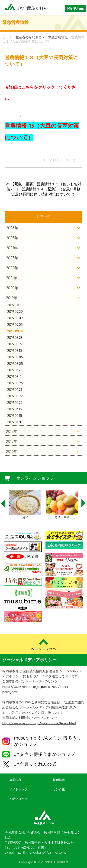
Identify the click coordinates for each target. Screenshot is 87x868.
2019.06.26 (15, 383)
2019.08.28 (15, 338)
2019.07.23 (15, 370)
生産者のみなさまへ (30, 37)
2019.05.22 (15, 396)
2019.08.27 (15, 344)
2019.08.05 (15, 364)
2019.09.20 (15, 312)
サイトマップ (18, 789)
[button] (75, 8)
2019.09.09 (15, 318)
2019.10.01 (14, 305)
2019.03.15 (14, 409)
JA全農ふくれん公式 (35, 764)
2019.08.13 (14, 351)
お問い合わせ (18, 799)
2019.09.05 (15, 325)
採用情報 (59, 780)
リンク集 (59, 789)
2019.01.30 (15, 422)
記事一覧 (44, 216)
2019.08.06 (15, 357)
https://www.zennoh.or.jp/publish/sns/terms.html (39, 723)
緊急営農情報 (58, 37)
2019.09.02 (15, 331)
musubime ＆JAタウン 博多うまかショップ (48, 741)
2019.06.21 (15, 390)
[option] (25, 505)
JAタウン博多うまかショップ (45, 754)
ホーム (7, 37)
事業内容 (15, 780)
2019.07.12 (14, 377)
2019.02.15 (15, 416)
